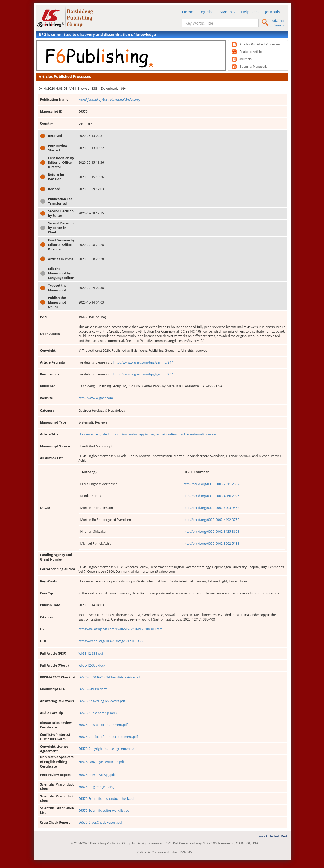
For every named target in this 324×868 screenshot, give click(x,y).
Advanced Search (279, 23)
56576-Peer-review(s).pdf (97, 775)
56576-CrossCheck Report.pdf (101, 822)
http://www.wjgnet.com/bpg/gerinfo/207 (143, 374)
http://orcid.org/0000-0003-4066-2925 (211, 496)
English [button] (207, 12)
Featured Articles (252, 52)
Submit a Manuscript (254, 67)
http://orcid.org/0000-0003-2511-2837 (211, 484)
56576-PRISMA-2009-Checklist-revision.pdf (110, 677)
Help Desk (250, 12)
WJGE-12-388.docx (92, 665)
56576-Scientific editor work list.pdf (104, 810)
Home (188, 12)
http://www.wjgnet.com (96, 398)
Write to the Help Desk (273, 836)
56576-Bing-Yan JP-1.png (97, 787)
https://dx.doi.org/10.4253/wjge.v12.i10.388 (111, 641)
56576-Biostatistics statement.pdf (103, 725)
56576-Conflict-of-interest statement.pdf (108, 737)
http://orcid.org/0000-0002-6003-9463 (211, 508)
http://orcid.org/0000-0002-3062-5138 (211, 543)
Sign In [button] (228, 12)
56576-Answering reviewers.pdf (102, 701)
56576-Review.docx (93, 689)
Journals (273, 12)
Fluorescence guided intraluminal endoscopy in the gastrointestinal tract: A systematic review (147, 434)
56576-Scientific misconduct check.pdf (107, 799)
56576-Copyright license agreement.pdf (108, 749)
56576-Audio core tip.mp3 (98, 713)
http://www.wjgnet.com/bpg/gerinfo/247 (143, 362)
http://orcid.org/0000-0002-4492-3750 (211, 520)
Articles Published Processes (260, 44)
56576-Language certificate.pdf (101, 762)
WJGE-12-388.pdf (91, 653)
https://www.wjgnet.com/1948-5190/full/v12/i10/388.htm (121, 629)
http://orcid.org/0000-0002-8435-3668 (211, 532)
